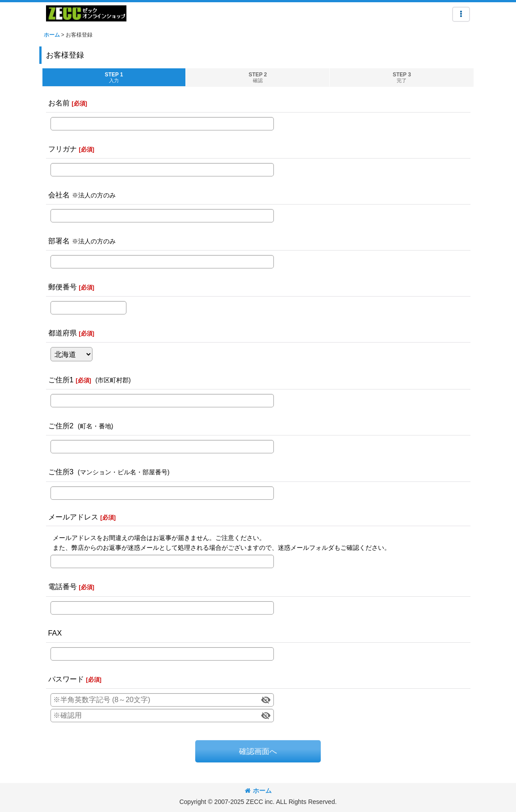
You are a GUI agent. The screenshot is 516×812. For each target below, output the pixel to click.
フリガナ (63, 149)
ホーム (258, 791)
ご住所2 (61, 426)
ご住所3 (61, 472)
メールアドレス (73, 517)
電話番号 (63, 586)
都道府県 (63, 333)
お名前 (59, 103)
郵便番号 (63, 287)
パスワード (66, 679)
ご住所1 (61, 380)
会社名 (59, 195)
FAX (55, 633)
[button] (461, 14)
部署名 (59, 241)
